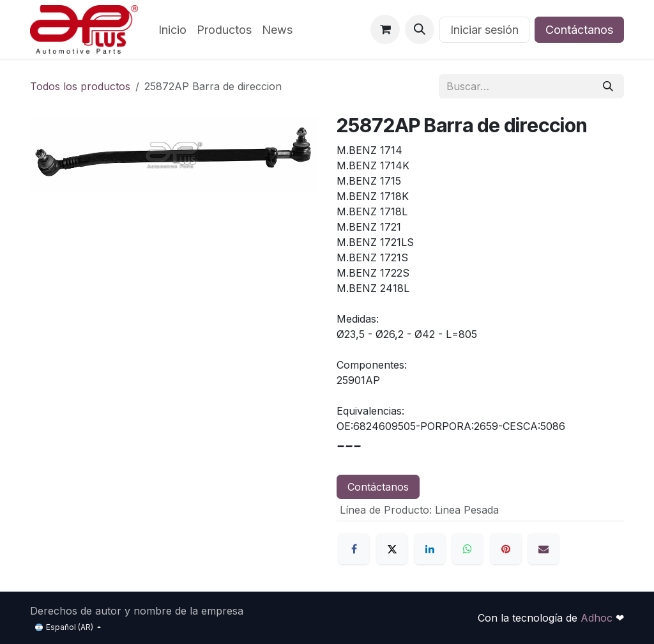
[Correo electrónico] (544, 549)
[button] (420, 29)
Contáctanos (579, 30)
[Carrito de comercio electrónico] (385, 29)
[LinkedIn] (430, 549)
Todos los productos (80, 86)
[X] (392, 549)
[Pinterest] (506, 549)
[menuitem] (172, 30)
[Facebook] (354, 549)
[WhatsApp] (468, 549)
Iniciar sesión (484, 30)
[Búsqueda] (608, 86)
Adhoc (598, 618)
